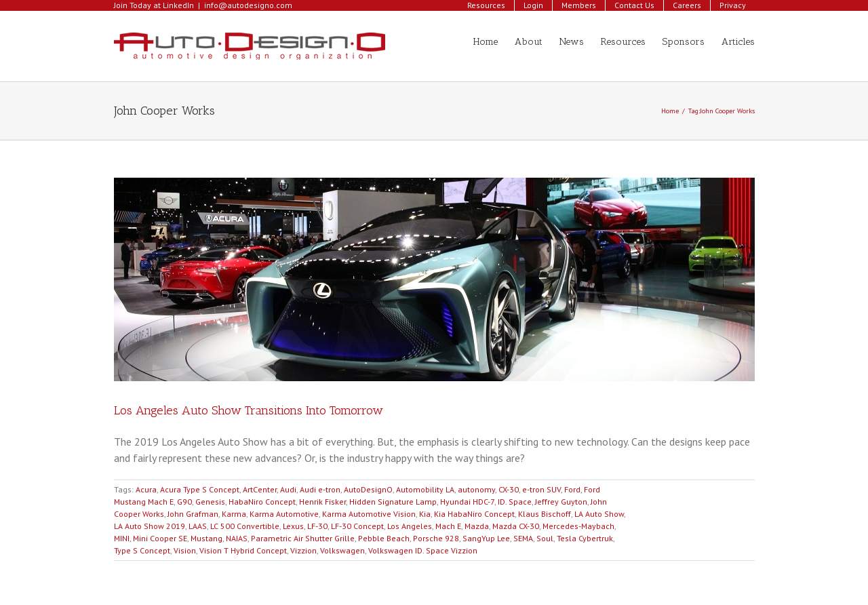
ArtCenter (260, 489)
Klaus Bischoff (545, 514)
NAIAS (237, 538)
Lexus (293, 526)
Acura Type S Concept (200, 489)
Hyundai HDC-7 (467, 502)
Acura (146, 489)
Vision (185, 550)
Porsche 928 (436, 538)
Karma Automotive (284, 514)
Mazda (477, 526)
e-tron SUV (541, 489)
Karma (234, 514)
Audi (288, 489)
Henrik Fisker (322, 502)
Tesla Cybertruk (585, 538)
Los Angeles (410, 526)
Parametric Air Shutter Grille (303, 538)
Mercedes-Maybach (578, 526)
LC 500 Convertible (245, 526)
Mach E (448, 526)
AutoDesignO (368, 489)
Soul (545, 538)
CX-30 (509, 489)
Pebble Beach (384, 538)
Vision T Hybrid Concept (243, 550)
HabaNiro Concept (262, 502)
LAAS (198, 526)
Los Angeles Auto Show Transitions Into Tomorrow (249, 410)
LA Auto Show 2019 (150, 526)
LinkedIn (178, 5)
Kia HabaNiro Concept (474, 514)
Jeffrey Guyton (561, 502)
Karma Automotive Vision (369, 514)
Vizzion (303, 550)
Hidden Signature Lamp (393, 502)
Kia (425, 514)
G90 (184, 502)
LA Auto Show (599, 514)
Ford (572, 489)
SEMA (523, 538)
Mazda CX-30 (516, 526)
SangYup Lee (486, 538)
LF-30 (317, 526)
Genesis (210, 502)
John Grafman (193, 514)
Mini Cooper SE (160, 538)
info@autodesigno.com (248, 5)
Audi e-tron (320, 489)
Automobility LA (425, 489)
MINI (122, 538)
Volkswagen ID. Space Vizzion (423, 550)
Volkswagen (342, 550)
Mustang (206, 538)
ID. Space (515, 502)
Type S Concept (142, 550)
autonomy (476, 489)
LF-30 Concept (357, 526)
